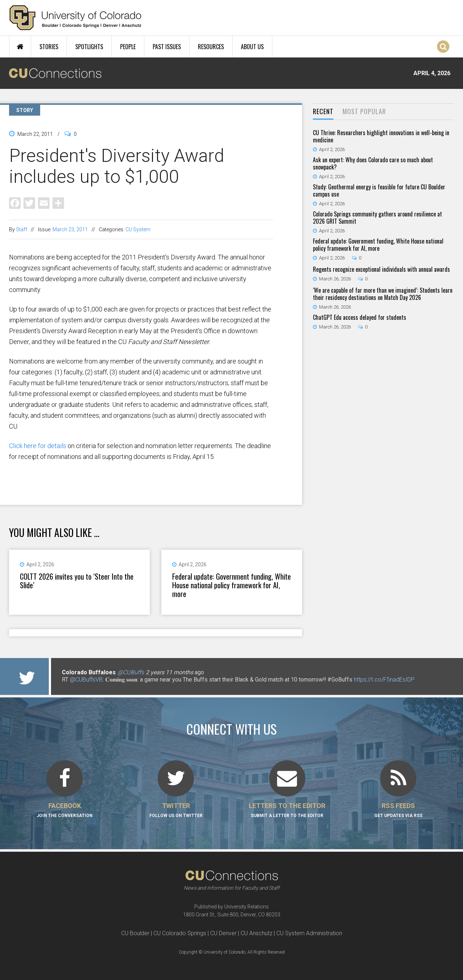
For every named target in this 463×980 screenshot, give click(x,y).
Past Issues (167, 47)
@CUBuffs (131, 672)
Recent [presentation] (323, 111)
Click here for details (38, 446)
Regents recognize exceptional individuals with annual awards (381, 269)
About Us (252, 47)
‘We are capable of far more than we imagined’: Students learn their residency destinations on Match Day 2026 (383, 294)
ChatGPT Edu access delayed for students (360, 317)
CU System (138, 229)
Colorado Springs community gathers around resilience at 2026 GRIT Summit (377, 218)
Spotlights (89, 47)
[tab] (323, 112)
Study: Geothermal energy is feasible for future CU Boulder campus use (379, 190)
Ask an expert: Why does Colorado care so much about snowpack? (373, 163)
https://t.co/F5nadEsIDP (384, 680)
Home (20, 47)
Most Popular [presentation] (364, 111)
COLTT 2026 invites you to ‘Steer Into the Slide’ (77, 581)
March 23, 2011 (70, 229)
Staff (22, 229)
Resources (211, 47)
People (128, 47)
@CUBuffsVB (86, 680)
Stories (49, 47)
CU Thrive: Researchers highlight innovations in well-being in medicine (381, 136)
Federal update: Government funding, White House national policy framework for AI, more (231, 585)
